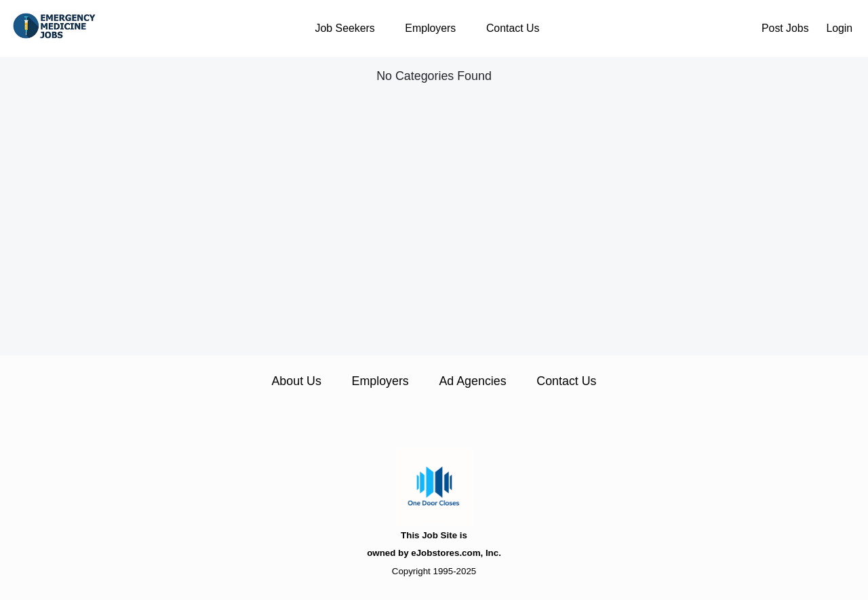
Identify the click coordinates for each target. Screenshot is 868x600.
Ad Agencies (472, 381)
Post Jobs (785, 28)
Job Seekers (345, 28)
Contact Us (513, 28)
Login (839, 28)
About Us (296, 381)
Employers (430, 28)
